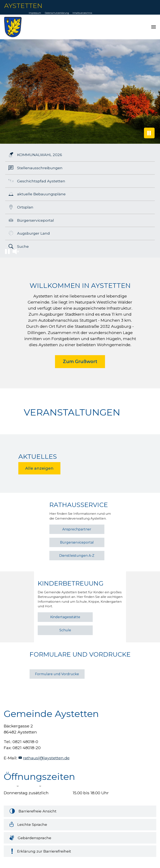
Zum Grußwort (80, 362)
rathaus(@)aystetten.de (46, 758)
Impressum (35, 13)
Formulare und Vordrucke (57, 674)
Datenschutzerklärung (57, 13)
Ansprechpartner (77, 529)
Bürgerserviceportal (77, 542)
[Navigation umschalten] (154, 27)
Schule (65, 630)
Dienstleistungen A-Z (77, 556)
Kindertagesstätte (65, 617)
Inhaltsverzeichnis (82, 13)
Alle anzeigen (39, 468)
